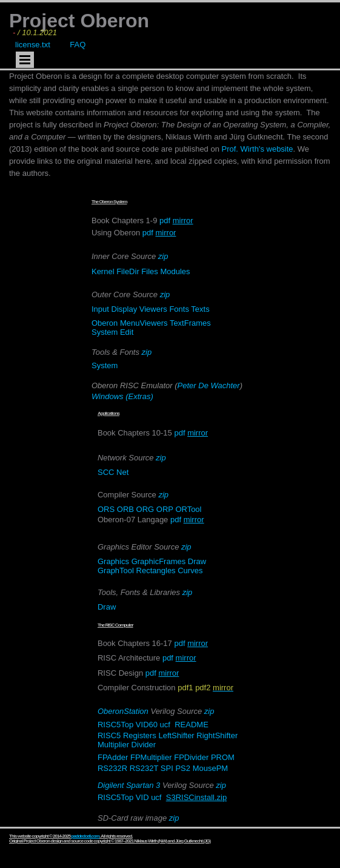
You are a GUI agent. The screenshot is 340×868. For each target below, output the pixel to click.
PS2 (183, 768)
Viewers (153, 309)
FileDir (128, 271)
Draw (197, 561)
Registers (140, 735)
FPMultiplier (151, 757)
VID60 (147, 725)
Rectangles (157, 570)
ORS (106, 509)
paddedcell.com (85, 836)
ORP (165, 509)
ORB (125, 509)
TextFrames (190, 323)
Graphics (113, 561)
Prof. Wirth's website (258, 149)
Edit (127, 332)
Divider (144, 745)
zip (163, 256)
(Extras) (139, 396)
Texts (200, 309)
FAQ (78, 45)
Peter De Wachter (209, 385)
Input (100, 309)
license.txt (33, 45)
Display (125, 309)
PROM (223, 757)
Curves (190, 570)
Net (122, 472)
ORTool (188, 509)
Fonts (179, 309)
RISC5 (109, 735)
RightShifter (217, 735)
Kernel (103, 271)
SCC (106, 472)
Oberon (105, 323)
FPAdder (113, 757)
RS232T (144, 768)
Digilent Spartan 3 (129, 785)
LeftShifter (176, 735)
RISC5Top (115, 725)
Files (149, 271)
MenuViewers (144, 323)
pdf (165, 220)
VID (142, 797)
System (105, 332)
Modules (175, 271)
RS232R (112, 768)
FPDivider (191, 757)
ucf (165, 725)
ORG (145, 509)
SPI (167, 768)
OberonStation (123, 711)
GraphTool (116, 570)
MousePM (211, 768)
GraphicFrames (159, 561)
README (192, 725)
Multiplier (113, 745)
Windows (108, 396)
